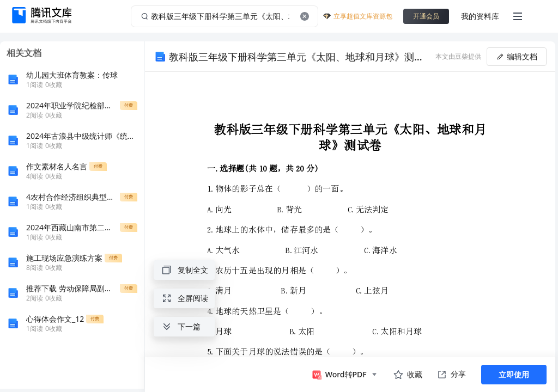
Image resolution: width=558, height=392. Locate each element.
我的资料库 (480, 16)
